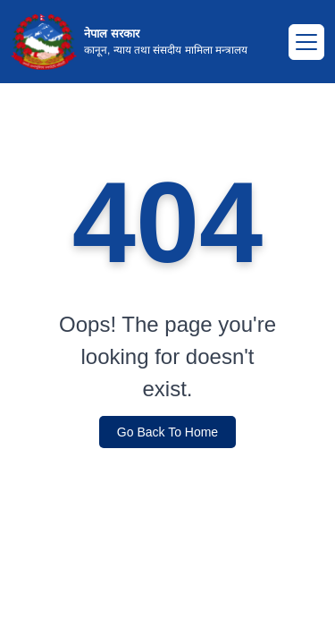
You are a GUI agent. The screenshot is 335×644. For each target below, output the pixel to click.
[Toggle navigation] (306, 42)
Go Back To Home (167, 432)
